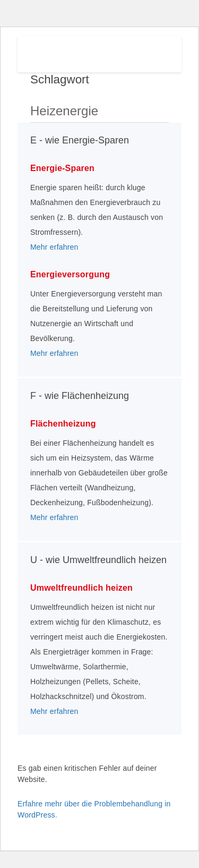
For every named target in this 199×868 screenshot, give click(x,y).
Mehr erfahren (54, 247)
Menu (157, 52)
